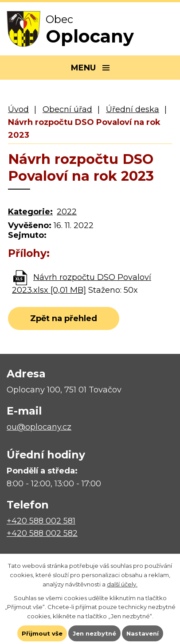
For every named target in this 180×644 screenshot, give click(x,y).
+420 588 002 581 (41, 521)
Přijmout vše (42, 633)
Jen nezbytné (94, 633)
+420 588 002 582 (42, 533)
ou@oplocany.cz (39, 427)
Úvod (18, 109)
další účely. (122, 584)
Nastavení (143, 633)
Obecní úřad (67, 109)
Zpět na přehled (64, 318)
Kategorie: (30, 212)
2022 (67, 212)
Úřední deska (133, 109)
